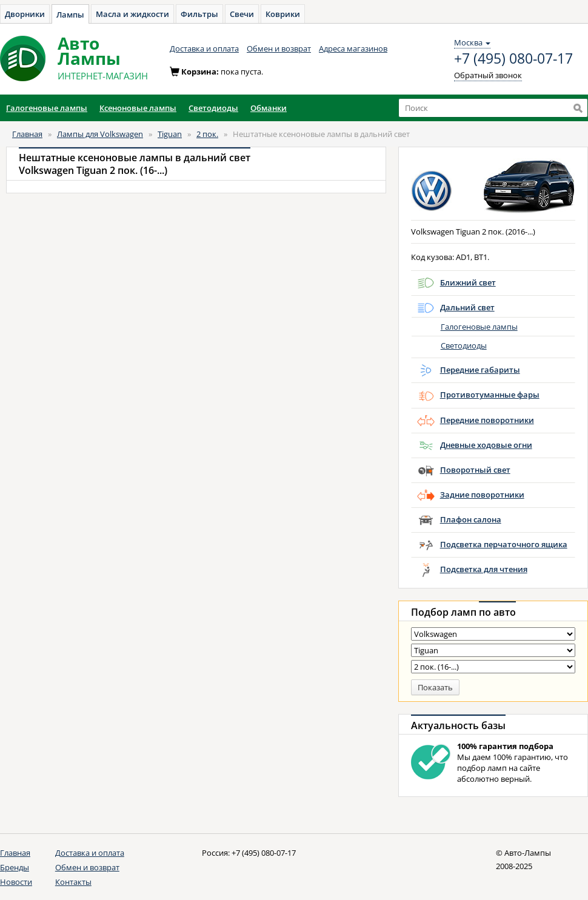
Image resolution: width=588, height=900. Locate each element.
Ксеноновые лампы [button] (138, 108)
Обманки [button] (269, 108)
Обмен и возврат (279, 48)
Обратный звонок (488, 75)
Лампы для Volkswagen (100, 134)
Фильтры (199, 14)
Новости (16, 882)
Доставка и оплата (204, 48)
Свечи (242, 14)
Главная (27, 134)
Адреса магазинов (353, 48)
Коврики (283, 14)
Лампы (70, 15)
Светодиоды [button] (213, 108)
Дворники (25, 14)
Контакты (73, 882)
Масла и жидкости (132, 14)
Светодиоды (464, 345)
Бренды (15, 867)
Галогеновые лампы (479, 327)
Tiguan (170, 134)
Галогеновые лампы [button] (47, 108)
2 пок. (207, 134)
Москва (472, 42)
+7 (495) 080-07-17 (513, 59)
